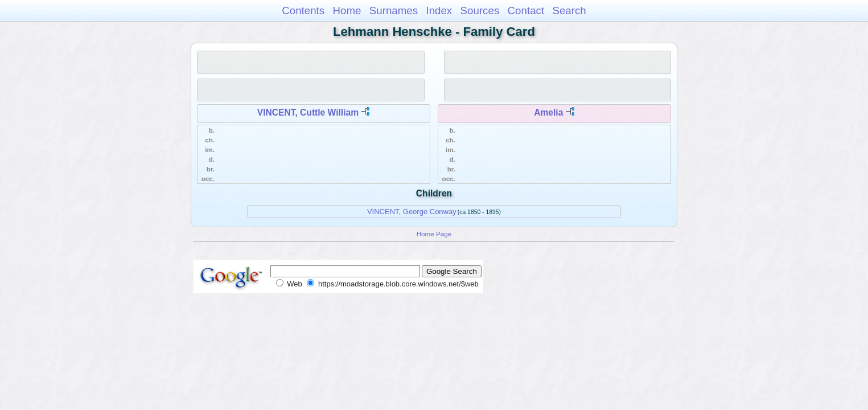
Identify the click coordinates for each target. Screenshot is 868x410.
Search (569, 11)
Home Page (434, 234)
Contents (303, 11)
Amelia (548, 112)
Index (439, 11)
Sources (480, 11)
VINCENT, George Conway (412, 212)
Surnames (394, 11)
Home (347, 11)
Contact (526, 11)
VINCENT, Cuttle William (308, 112)
